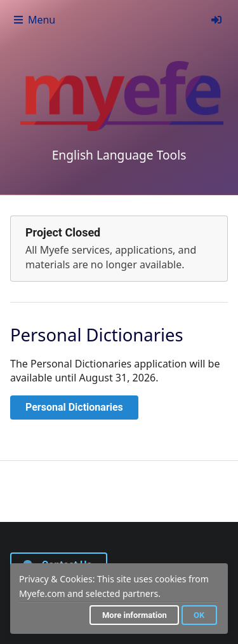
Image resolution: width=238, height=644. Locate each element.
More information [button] (135, 615)
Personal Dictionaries (74, 407)
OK (199, 615)
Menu (34, 20)
